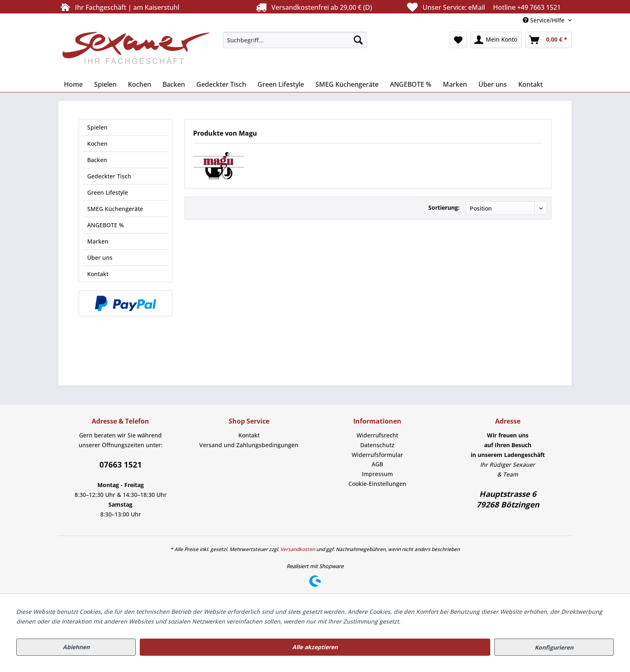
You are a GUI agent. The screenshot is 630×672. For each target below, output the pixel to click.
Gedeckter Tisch (109, 176)
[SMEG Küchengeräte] (347, 84)
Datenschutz (377, 445)
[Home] (73, 84)
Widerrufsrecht (377, 435)
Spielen (97, 127)
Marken (98, 241)
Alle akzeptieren (315, 647)
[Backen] (174, 84)
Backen (97, 160)
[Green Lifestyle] (281, 84)
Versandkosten (298, 549)
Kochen (97, 144)
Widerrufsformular (377, 455)
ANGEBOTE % (106, 225)
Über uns (100, 258)
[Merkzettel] (458, 40)
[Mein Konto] (496, 40)
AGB (377, 464)
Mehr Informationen (430, 621)
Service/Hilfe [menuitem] (544, 20)
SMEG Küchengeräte (115, 209)
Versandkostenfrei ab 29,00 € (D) (313, 7)
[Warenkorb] (548, 40)
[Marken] (455, 84)
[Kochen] (140, 84)
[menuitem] (295, 40)
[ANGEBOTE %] (411, 84)
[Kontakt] (531, 84)
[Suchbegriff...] (295, 40)
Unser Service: (483, 7)
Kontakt (98, 274)
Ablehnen (76, 647)
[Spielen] (105, 84)
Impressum (377, 474)
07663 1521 (121, 465)
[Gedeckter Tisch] (221, 84)
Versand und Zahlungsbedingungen (249, 445)
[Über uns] (493, 84)
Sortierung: (444, 208)
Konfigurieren (554, 647)
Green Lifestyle (108, 192)
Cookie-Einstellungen (377, 484)
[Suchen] (358, 40)
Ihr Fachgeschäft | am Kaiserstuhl (119, 7)
